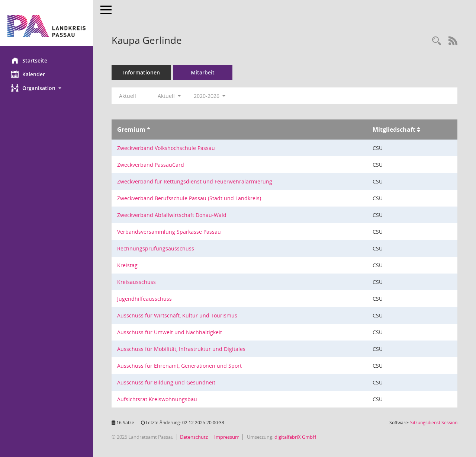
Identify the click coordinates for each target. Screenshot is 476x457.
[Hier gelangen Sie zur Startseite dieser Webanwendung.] (46, 26)
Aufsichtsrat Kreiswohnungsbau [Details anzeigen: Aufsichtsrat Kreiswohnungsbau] (157, 399)
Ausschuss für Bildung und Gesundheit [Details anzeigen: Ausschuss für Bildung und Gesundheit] (166, 382)
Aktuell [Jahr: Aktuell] (128, 96)
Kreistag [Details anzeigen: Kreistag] (127, 265)
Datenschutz (194, 437)
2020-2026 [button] (210, 96)
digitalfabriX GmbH (295, 437)
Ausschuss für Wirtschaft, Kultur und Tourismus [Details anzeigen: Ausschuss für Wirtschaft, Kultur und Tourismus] (177, 315)
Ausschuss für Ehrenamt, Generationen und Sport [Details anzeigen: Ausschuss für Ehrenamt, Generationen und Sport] (179, 366)
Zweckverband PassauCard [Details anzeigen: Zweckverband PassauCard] (151, 165)
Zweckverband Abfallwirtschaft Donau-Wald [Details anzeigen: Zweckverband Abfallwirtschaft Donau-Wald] (172, 215)
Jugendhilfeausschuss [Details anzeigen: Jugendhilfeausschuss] (144, 299)
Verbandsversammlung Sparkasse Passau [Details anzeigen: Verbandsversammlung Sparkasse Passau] (169, 232)
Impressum (227, 437)
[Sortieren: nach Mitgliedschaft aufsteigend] (419, 130)
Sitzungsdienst (434, 423)
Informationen (141, 72)
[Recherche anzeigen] (437, 41)
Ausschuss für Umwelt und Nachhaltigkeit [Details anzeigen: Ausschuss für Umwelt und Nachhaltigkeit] (170, 332)
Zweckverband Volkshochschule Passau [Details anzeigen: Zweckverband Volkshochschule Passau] (166, 148)
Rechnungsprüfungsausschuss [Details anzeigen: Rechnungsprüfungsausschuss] (156, 248)
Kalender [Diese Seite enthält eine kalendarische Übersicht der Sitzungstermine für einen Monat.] (28, 74)
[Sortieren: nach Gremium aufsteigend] (149, 130)
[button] (46, 88)
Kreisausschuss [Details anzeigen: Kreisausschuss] (136, 282)
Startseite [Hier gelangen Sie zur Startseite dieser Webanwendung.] (29, 60)
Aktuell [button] (169, 96)
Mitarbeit (203, 72)
